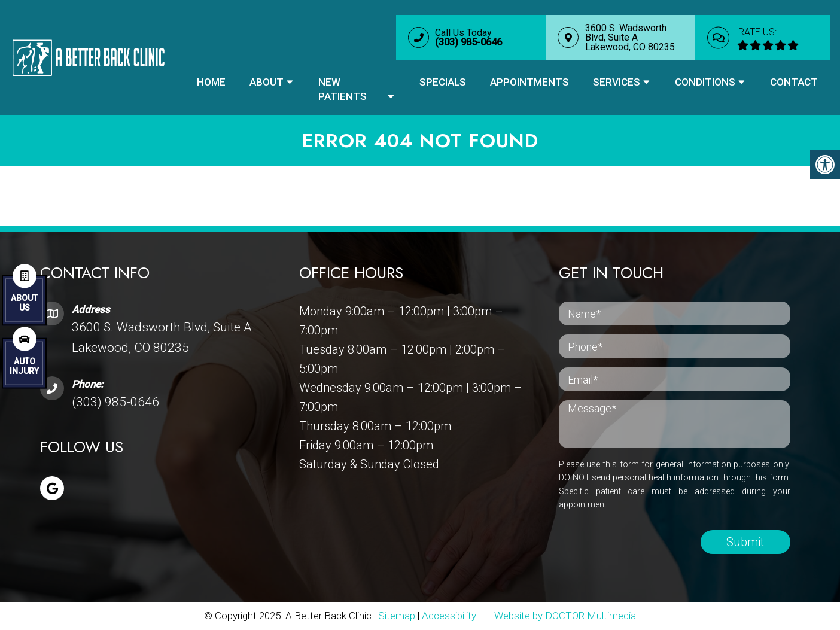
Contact (794, 82)
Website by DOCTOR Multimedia (565, 616)
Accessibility (449, 616)
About (267, 82)
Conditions (705, 82)
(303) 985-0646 (115, 402)
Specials (443, 82)
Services (617, 82)
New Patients (343, 89)
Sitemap (397, 616)
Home (211, 82)
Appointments (529, 82)
